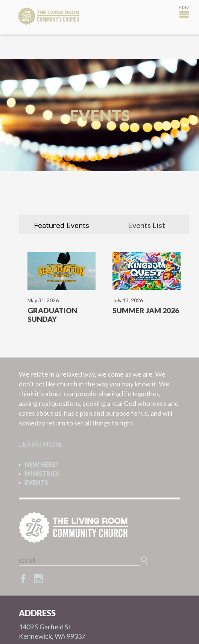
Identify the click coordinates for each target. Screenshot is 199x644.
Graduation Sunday (52, 315)
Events (36, 482)
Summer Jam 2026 (146, 310)
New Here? (42, 464)
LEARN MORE (41, 444)
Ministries (42, 473)
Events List (147, 225)
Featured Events (62, 225)
